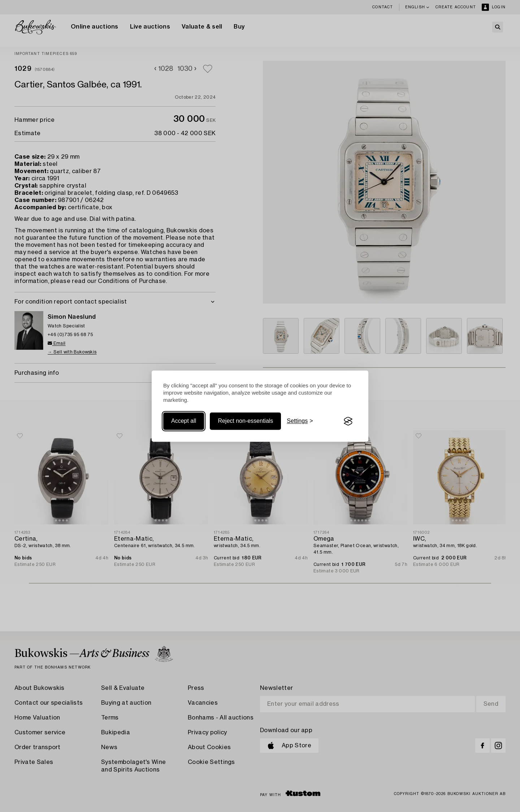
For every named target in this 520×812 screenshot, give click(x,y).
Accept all (184, 421)
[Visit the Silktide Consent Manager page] (348, 421)
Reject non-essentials (245, 421)
